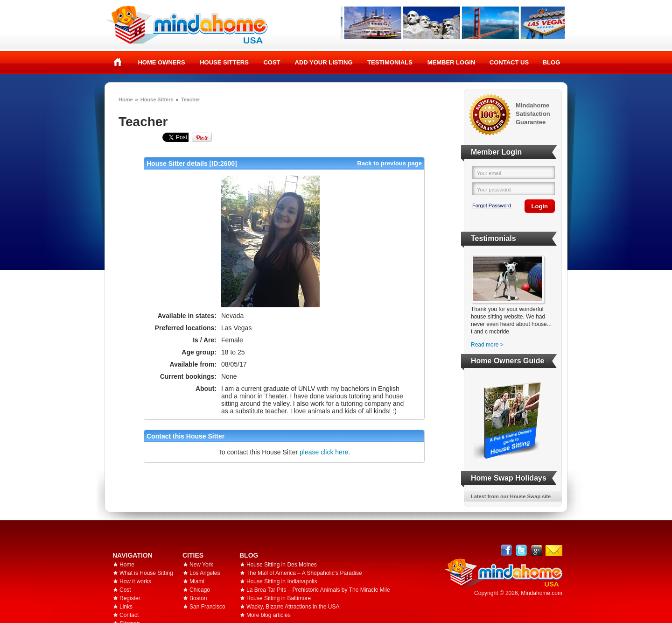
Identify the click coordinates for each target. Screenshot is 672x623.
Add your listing (324, 62)
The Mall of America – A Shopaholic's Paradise (304, 573)
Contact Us (509, 62)
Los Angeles (205, 573)
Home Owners (161, 62)
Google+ (536, 550)
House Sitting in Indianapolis (282, 581)
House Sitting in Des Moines (282, 565)
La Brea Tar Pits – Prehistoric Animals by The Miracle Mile (318, 590)
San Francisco (207, 607)
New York (201, 565)
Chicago (200, 590)
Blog (552, 62)
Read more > (487, 345)
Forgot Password (492, 205)
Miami (197, 581)
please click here (324, 452)
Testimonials (390, 62)
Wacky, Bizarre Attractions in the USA (293, 607)
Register (130, 598)
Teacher (191, 99)
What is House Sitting (146, 573)
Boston (198, 598)
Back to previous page (389, 163)
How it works (135, 581)
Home (118, 62)
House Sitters (224, 62)
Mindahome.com (542, 593)
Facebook (507, 550)
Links (126, 607)
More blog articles (269, 615)
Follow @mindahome (521, 550)
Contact (129, 615)
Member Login (451, 62)
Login (540, 206)
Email (554, 551)
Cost (272, 62)
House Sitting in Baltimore (279, 598)
